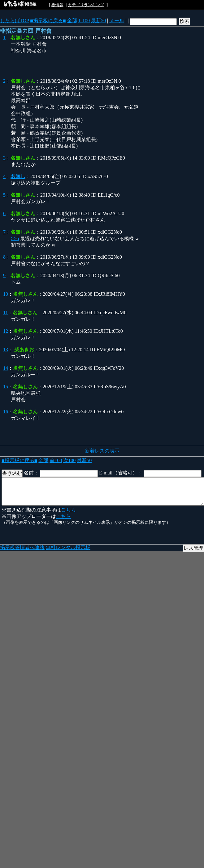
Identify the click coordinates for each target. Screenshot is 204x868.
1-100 (84, 21)
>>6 (15, 238)
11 (5, 313)
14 (6, 368)
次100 (69, 460)
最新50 (98, 21)
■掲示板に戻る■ (48, 21)
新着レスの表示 (102, 451)
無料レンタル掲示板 (68, 547)
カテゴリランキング (86, 5)
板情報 (57, 5)
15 (6, 387)
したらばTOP (14, 21)
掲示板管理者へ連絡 (22, 547)
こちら (68, 510)
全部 (72, 21)
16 (6, 412)
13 (6, 350)
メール (117, 21)
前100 (56, 460)
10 (6, 294)
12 (6, 331)
